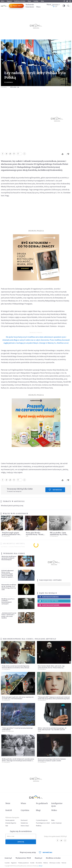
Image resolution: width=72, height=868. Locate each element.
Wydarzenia (30, 5)
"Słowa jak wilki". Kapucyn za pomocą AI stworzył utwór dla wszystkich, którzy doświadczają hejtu (54, 698)
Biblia (3, 1)
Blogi (29, 1)
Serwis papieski (10, 820)
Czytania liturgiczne (42, 820)
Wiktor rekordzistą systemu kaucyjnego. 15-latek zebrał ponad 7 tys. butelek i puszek (52, 729)
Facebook (64, 1)
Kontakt (32, 863)
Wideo (54, 810)
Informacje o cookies (55, 863)
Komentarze (30, 7)
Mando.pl (38, 858)
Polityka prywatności (23, 863)
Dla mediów (39, 863)
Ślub (7, 826)
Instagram (70, 1)
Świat (39, 731)
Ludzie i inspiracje (56, 823)
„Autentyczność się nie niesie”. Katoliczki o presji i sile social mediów (9, 615)
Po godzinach (9, 82)
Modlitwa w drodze (20, 1)
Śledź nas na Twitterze (49, 601)
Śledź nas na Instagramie (49, 605)
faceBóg (36, 1)
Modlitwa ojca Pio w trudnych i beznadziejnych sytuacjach (8, 601)
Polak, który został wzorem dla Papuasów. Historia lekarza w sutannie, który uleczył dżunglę (16, 668)
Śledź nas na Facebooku (49, 597)
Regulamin (14, 863)
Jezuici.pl (8, 858)
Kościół (9, 810)
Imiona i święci (25, 826)
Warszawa (55, 5)
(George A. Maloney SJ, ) (36, 340)
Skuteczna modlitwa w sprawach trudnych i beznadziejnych (9, 558)
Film (27, 536)
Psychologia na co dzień (43, 823)
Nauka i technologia (8, 731)
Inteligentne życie (57, 805)
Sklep (42, 1)
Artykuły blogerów (11, 823)
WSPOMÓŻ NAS (46, 852)
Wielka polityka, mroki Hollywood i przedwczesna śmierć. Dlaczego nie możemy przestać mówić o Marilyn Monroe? (18, 761)
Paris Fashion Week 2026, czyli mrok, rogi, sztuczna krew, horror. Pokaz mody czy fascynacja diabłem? (51, 668)
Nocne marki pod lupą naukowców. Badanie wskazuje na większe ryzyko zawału (52, 760)
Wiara (38, 7)
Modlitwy (39, 826)
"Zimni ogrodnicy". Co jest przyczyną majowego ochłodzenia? (17, 729)
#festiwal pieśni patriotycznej (12, 506)
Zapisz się (21, 842)
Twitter (67, 1)
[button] (64, 6)
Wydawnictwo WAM (23, 858)
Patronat (64, 863)
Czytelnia (25, 810)
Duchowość (24, 820)
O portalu (7, 863)
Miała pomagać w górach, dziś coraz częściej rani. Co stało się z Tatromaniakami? (18, 698)
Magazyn (9, 1)
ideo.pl (41, 866)
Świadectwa (24, 823)
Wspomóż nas (55, 490)
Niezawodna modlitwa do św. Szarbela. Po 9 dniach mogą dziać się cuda (9, 587)
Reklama (46, 863)
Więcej (49, 5)
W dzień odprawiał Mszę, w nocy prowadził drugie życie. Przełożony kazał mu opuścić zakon (7, 575)
